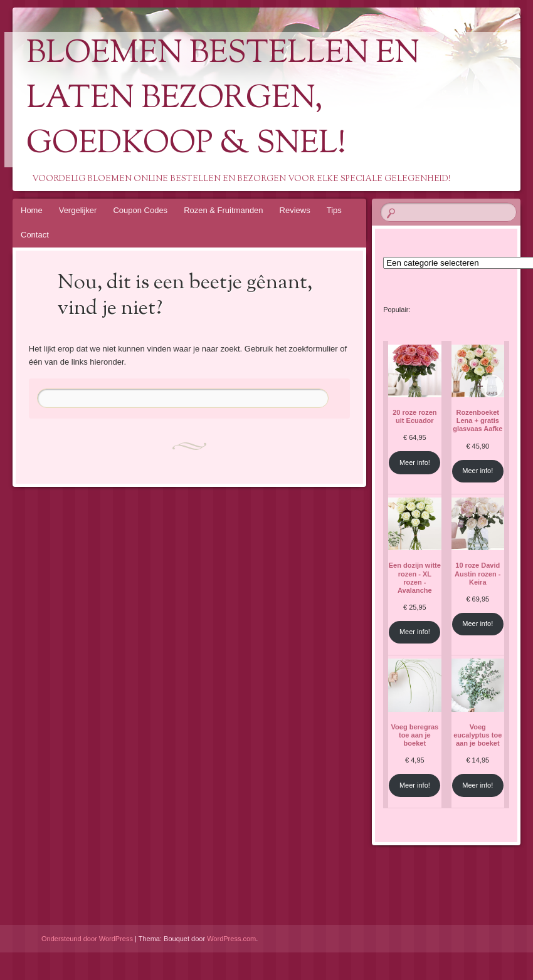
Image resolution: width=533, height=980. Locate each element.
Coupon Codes (140, 210)
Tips (334, 210)
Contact (35, 235)
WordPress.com (231, 939)
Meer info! (415, 462)
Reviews (295, 210)
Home (32, 210)
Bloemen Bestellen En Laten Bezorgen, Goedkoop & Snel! (223, 100)
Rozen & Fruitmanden (223, 210)
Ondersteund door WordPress (87, 939)
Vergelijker (78, 210)
